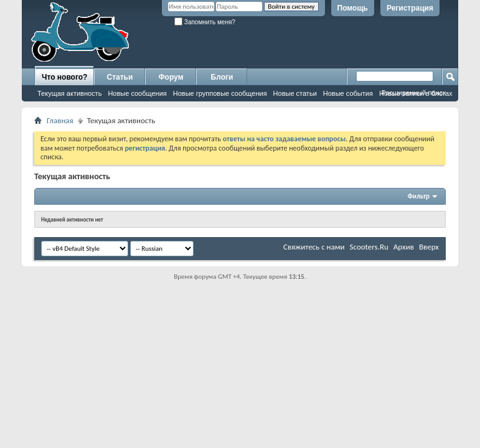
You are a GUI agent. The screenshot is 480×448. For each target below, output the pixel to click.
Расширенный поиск (413, 93)
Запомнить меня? (205, 22)
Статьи (120, 77)
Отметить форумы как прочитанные (82, 110)
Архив (404, 247)
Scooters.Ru (369, 247)
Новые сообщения (137, 93)
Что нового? (64, 77)
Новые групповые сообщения (220, 93)
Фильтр (419, 196)
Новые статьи (295, 93)
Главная (60, 120)
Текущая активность (69, 93)
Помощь (353, 8)
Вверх (429, 247)
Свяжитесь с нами (314, 247)
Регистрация (410, 8)
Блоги (222, 77)
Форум (171, 77)
